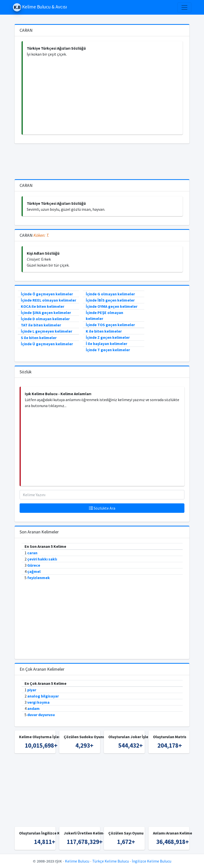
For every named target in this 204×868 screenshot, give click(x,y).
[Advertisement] (103, 96)
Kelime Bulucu (77, 861)
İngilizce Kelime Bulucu (152, 861)
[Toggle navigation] (184, 7)
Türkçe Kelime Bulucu (111, 861)
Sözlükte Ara (102, 508)
